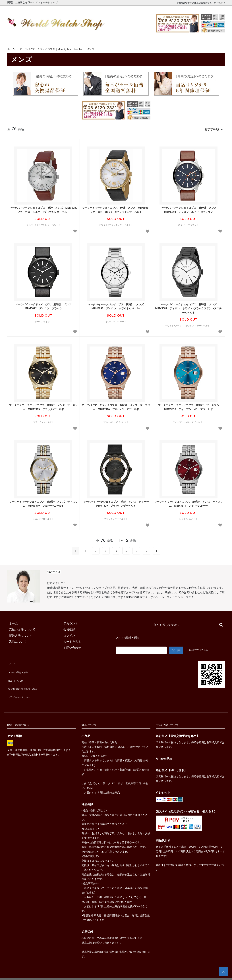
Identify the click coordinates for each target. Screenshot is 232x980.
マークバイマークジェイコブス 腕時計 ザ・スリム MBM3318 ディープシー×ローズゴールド (190, 405)
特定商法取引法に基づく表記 (26, 680)
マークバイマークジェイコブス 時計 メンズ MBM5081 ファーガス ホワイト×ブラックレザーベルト (116, 208)
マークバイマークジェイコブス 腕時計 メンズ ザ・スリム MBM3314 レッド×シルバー (188, 502)
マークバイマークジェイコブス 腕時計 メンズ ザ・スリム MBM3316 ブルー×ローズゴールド (116, 405)
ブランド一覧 (130, 34)
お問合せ (214, 34)
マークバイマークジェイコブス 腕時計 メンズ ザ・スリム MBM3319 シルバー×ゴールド (43, 502)
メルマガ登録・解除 (20, 668)
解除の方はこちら (200, 648)
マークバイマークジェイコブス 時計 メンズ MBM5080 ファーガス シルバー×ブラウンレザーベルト (44, 208)
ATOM (19, 674)
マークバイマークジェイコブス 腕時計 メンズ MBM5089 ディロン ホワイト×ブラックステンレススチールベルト (188, 307)
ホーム (18, 34)
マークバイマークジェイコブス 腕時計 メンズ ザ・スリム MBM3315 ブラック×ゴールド (43, 405)
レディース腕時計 (102, 34)
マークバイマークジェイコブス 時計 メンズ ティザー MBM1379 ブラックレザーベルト (117, 502)
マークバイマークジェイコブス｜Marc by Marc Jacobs (51, 49)
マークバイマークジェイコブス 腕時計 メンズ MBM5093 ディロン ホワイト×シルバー (117, 305)
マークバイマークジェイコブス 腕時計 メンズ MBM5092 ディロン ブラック (45, 305)
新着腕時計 (46, 34)
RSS (10, 674)
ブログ (12, 662)
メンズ (90, 49)
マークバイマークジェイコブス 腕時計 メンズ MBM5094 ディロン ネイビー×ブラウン (190, 208)
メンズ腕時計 (74, 34)
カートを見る (186, 34)
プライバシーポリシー (22, 686)
